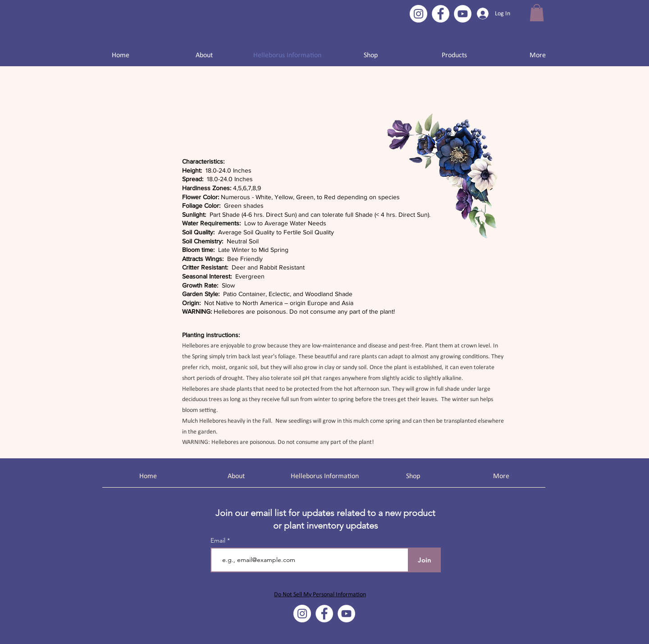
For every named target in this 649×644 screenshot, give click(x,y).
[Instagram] (418, 14)
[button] (537, 13)
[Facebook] (441, 14)
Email (219, 540)
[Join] (424, 560)
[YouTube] (463, 14)
